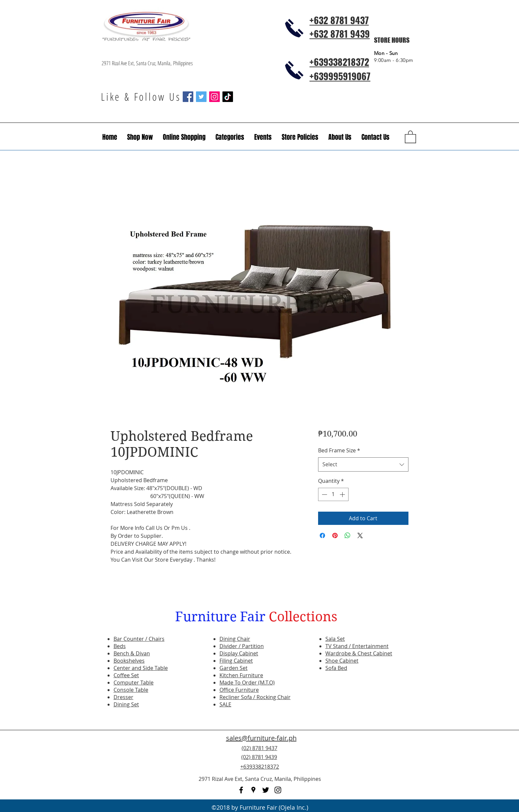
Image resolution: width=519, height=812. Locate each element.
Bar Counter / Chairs (139, 639)
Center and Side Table (141, 668)
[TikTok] (228, 97)
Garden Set (234, 668)
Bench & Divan (132, 653)
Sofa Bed (336, 668)
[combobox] (363, 464)
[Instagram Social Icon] (214, 97)
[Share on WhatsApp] (348, 535)
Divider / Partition (242, 646)
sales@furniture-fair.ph (261, 738)
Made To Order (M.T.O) (247, 683)
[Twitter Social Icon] (201, 97)
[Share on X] (360, 535)
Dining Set (126, 704)
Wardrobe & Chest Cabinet (359, 653)
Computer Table (134, 683)
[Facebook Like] (377, 761)
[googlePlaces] (253, 790)
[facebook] (241, 790)
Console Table (131, 690)
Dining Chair (235, 639)
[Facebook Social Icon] (188, 97)
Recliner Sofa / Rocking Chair (255, 697)
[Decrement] (324, 494)
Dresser (123, 697)
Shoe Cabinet (342, 661)
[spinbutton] (333, 494)
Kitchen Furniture (241, 675)
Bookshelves (129, 661)
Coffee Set (126, 675)
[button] (263, 137)
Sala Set (335, 639)
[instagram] (278, 790)
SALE (225, 704)
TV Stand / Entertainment (357, 646)
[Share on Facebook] (322, 535)
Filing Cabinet (236, 661)
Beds (120, 646)
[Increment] (343, 494)
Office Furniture (239, 690)
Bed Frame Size (339, 450)
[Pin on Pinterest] (335, 535)
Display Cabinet (239, 653)
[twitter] (266, 790)
